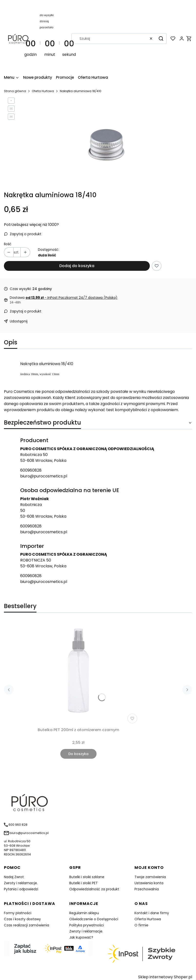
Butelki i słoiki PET (84, 883)
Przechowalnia (147, 889)
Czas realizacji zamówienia (27, 925)
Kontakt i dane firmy (152, 913)
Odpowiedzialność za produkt (94, 889)
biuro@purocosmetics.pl (44, 476)
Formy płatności (18, 913)
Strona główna (15, 91)
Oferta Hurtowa (43, 91)
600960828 (31, 470)
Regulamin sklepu (84, 913)
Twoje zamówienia (150, 877)
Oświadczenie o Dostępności (94, 919)
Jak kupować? (81, 937)
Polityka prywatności (87, 925)
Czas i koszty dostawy (22, 919)
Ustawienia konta (149, 883)
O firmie (141, 925)
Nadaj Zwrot (14, 877)
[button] (161, 39)
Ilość (8, 244)
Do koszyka (78, 754)
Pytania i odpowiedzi (21, 889)
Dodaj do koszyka (77, 266)
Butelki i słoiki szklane (87, 877)
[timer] (50, 39)
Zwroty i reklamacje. (21, 883)
